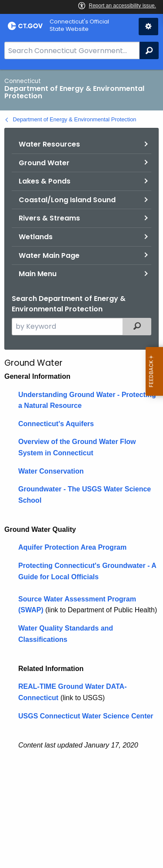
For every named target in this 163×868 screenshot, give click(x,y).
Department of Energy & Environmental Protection (75, 119)
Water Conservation (51, 471)
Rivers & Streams (49, 218)
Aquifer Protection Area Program (72, 547)
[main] (81, 469)
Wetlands (36, 237)
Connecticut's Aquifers (56, 424)
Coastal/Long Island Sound (67, 200)
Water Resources (49, 144)
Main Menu (38, 274)
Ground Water (44, 163)
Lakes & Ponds (45, 181)
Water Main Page (49, 255)
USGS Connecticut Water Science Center (86, 716)
